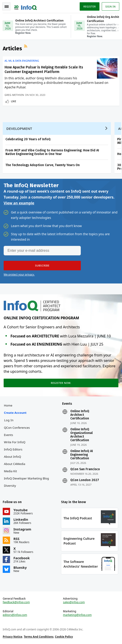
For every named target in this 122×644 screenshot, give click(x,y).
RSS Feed (26, 47)
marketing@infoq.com (77, 615)
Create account (15, 413)
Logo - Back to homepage (25, 6)
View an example (19, 203)
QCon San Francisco (85, 469)
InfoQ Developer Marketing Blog (26, 478)
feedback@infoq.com (16, 602)
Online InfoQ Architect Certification (80, 415)
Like (14, 101)
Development (19, 128)
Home (8, 405)
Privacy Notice (13, 637)
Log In (9, 420)
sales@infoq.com (74, 602)
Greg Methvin (14, 95)
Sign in (111, 6)
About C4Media (15, 464)
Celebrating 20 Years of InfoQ (28, 139)
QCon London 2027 (85, 480)
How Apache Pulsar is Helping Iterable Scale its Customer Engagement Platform (44, 69)
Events (8, 435)
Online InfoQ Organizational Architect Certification (81, 435)
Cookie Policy (64, 637)
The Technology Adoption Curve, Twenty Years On (43, 165)
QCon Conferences (17, 428)
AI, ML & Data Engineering (22, 61)
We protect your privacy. (19, 275)
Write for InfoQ (15, 442)
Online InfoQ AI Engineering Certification (82, 455)
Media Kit (10, 471)
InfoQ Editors (13, 449)
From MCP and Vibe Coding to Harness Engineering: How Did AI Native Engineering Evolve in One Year (52, 152)
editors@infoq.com (15, 615)
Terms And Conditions (39, 637)
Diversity (10, 486)
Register (89, 6)
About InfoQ (12, 457)
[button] (42, 266)
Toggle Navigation (7, 7)
